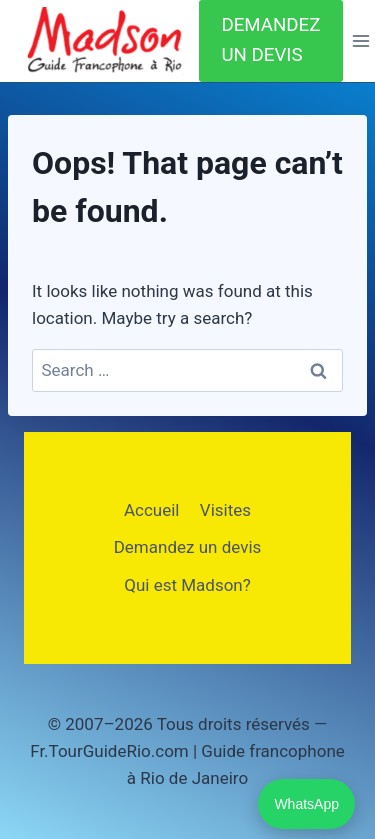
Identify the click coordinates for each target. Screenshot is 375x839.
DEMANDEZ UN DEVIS (270, 40)
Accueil (152, 510)
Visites (225, 510)
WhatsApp (306, 804)
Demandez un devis (188, 547)
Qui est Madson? (187, 585)
